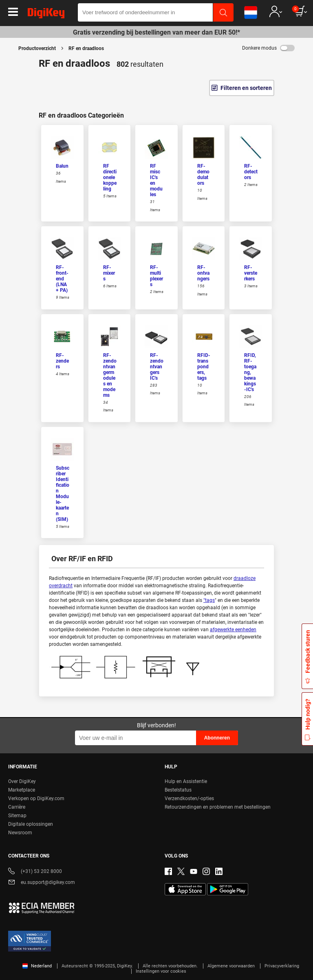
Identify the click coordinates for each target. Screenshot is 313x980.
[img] (46, 15)
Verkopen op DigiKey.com (36, 798)
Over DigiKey (22, 781)
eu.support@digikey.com (42, 883)
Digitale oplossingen (31, 824)
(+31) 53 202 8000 (35, 872)
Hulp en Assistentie (186, 781)
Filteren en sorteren (246, 88)
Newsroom (20, 833)
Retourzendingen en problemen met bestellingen (218, 807)
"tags (209, 600)
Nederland (37, 966)
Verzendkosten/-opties (189, 798)
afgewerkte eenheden (233, 630)
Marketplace (22, 790)
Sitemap (17, 816)
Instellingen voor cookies (161, 971)
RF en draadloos (86, 48)
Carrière (17, 807)
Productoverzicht (37, 48)
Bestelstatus (178, 790)
